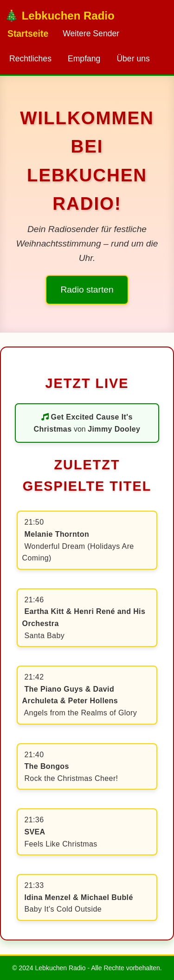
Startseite (28, 33)
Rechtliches (30, 59)
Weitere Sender (91, 33)
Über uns (133, 59)
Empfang (84, 59)
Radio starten (87, 290)
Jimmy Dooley (114, 429)
